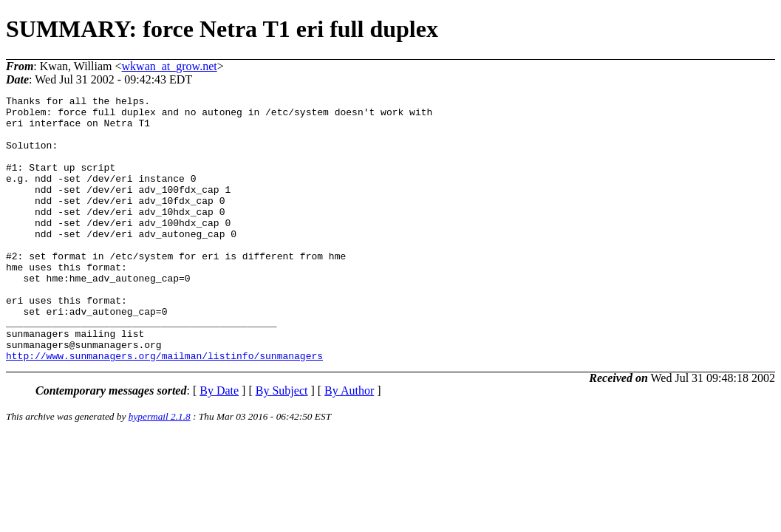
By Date (219, 444)
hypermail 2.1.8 (160, 470)
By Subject (282, 444)
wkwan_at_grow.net (170, 66)
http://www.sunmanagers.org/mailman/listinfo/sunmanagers (164, 409)
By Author (349, 444)
